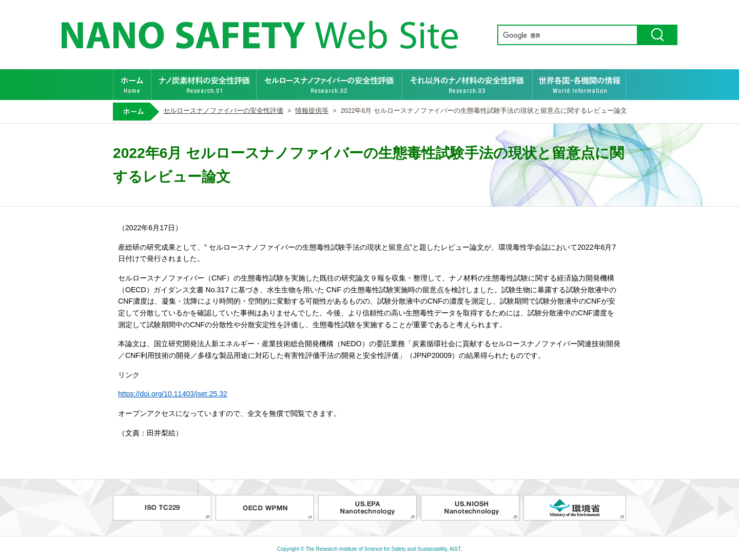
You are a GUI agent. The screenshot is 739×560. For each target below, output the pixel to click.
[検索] (567, 35)
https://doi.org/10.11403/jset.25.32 (173, 394)
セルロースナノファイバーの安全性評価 (329, 85)
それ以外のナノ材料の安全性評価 (468, 85)
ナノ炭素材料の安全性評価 (204, 85)
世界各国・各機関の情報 (579, 85)
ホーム (132, 85)
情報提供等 (312, 111)
